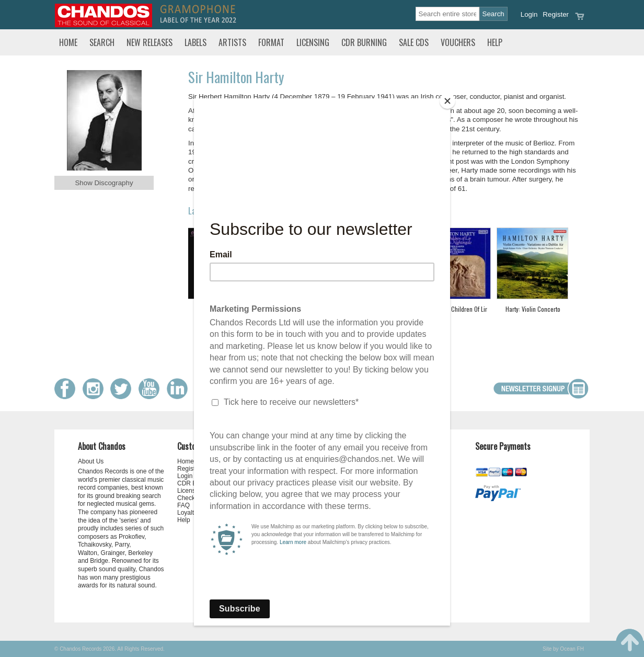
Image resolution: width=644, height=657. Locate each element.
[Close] (447, 101)
